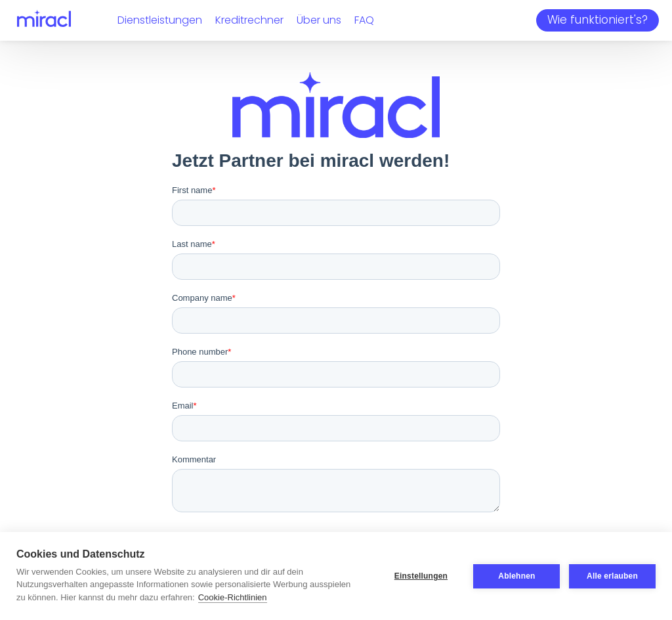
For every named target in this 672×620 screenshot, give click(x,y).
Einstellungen (420, 576)
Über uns (319, 20)
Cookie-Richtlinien (233, 597)
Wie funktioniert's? (598, 20)
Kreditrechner (249, 20)
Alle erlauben (612, 576)
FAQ (364, 20)
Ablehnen (516, 576)
